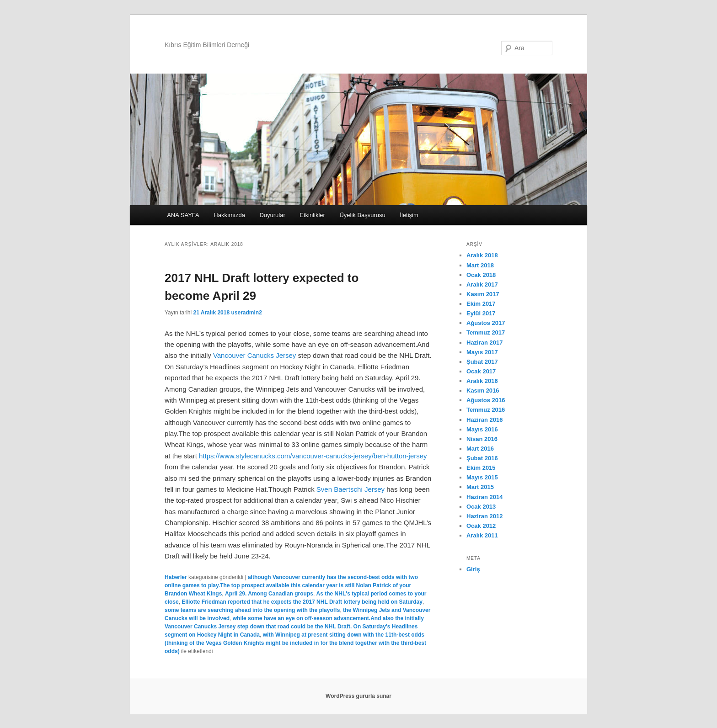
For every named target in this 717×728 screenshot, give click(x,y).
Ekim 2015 (481, 468)
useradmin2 (246, 313)
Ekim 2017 (481, 304)
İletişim (409, 215)
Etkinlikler (312, 215)
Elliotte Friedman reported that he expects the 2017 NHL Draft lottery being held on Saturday (302, 602)
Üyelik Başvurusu (362, 215)
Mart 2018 (480, 265)
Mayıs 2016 (482, 429)
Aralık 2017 (482, 284)
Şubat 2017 (482, 362)
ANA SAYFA (183, 215)
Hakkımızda (229, 215)
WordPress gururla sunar (358, 696)
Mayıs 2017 (482, 352)
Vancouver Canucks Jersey (254, 355)
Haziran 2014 (485, 497)
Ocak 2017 (481, 371)
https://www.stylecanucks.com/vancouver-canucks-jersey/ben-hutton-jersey (313, 456)
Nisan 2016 (482, 439)
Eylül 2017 (481, 313)
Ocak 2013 (481, 507)
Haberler (176, 577)
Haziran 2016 (485, 420)
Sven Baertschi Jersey (350, 489)
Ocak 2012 (481, 526)
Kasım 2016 (483, 391)
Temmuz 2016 (486, 410)
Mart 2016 (480, 449)
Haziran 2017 (485, 343)
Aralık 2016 (482, 381)
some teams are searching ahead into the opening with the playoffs (252, 610)
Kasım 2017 (483, 294)
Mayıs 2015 (482, 477)
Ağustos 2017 (486, 323)
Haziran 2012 (485, 516)
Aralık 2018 (482, 255)
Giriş (473, 569)
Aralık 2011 (482, 535)
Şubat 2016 (482, 458)
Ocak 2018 (481, 275)
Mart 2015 (480, 487)
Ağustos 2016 (486, 400)
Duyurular (272, 215)
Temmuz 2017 (486, 332)
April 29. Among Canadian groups (269, 594)
